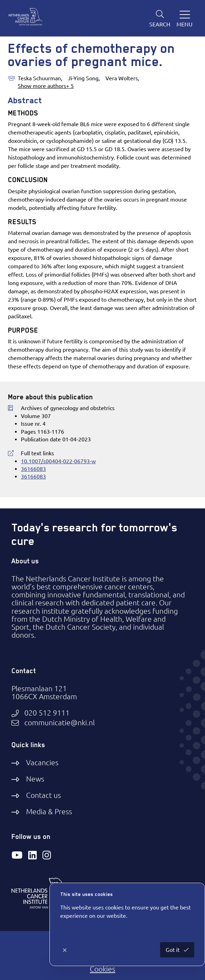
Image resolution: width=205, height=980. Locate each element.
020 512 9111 (47, 713)
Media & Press (49, 811)
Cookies (102, 969)
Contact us (44, 795)
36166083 (33, 469)
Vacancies (42, 762)
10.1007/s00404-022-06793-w (58, 461)
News (35, 779)
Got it (173, 950)
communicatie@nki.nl (60, 723)
